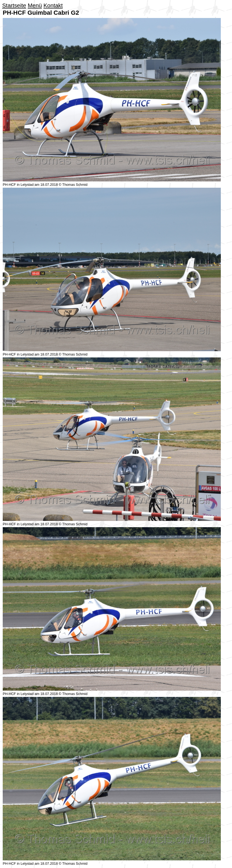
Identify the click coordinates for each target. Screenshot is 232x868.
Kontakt (53, 5)
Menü (35, 5)
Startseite (14, 5)
